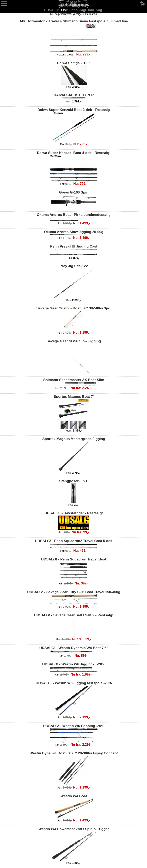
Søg (99, 10)
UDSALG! (52, 10)
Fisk (65, 10)
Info (92, 10)
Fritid (74, 10)
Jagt (83, 10)
